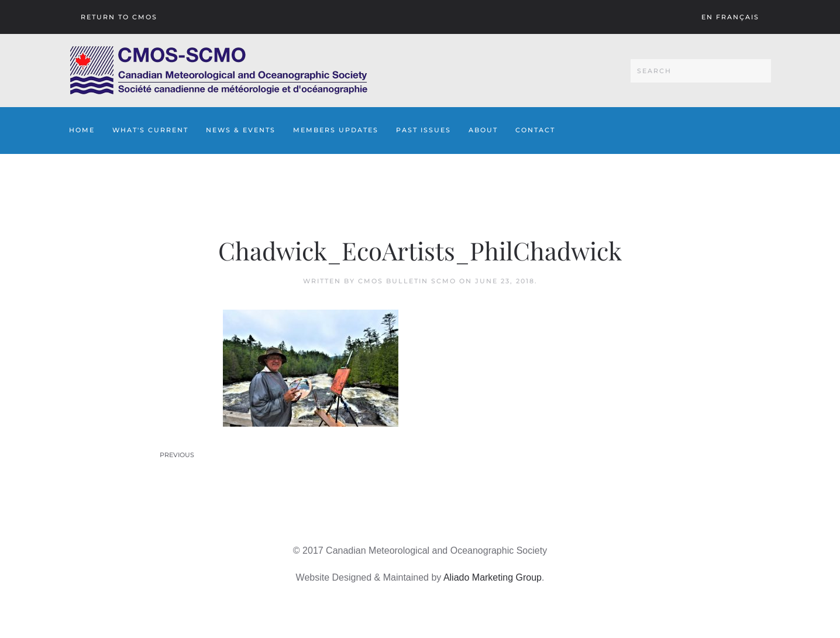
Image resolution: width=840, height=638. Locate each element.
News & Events (241, 130)
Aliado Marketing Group (493, 577)
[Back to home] (218, 71)
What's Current (150, 130)
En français (730, 17)
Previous (177, 455)
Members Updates (336, 130)
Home (82, 130)
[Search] (701, 71)
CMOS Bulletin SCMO (407, 281)
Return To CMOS (119, 17)
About (483, 130)
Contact (535, 130)
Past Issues (424, 130)
